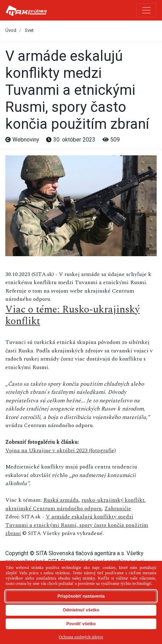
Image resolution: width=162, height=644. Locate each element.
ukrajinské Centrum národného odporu (54, 508)
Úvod (11, 30)
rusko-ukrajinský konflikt (113, 500)
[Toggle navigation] (146, 10)
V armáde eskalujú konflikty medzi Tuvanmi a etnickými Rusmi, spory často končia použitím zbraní (77, 525)
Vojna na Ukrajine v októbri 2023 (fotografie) (61, 450)
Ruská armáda (61, 500)
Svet (29, 30)
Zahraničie (118, 508)
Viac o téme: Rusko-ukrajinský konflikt (72, 315)
